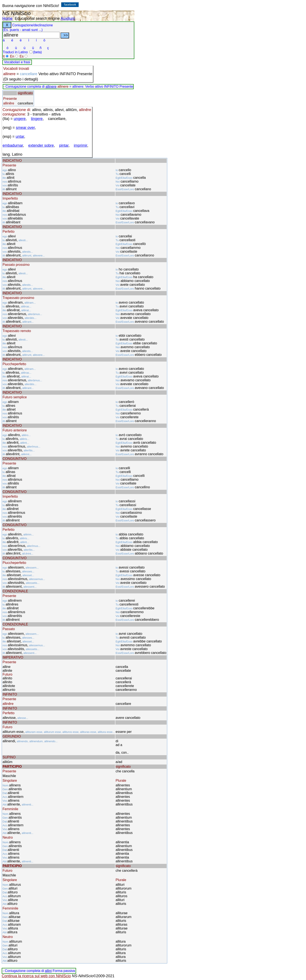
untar (20, 137)
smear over (25, 128)
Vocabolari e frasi (17, 62)
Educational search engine (37, 18)
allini (48, 971)
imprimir (80, 145)
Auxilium (68, 18)
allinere (51, 87)
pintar (64, 145)
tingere (37, 119)
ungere (20, 119)
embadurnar (13, 145)
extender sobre (41, 145)
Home (7, 18)
